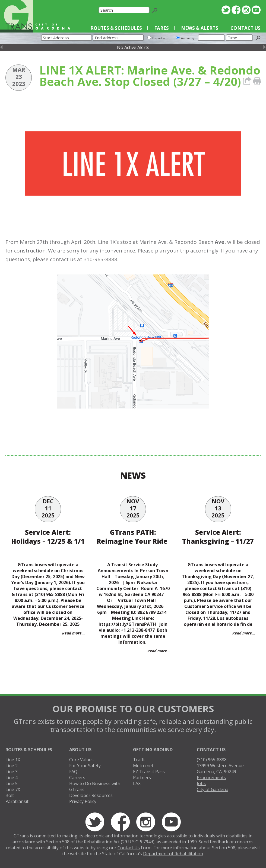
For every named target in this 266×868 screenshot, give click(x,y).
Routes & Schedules (116, 28)
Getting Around (153, 750)
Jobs (201, 783)
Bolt (10, 795)
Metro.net (143, 766)
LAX (137, 783)
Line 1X (13, 760)
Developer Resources (91, 795)
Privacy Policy (83, 801)
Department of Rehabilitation (173, 854)
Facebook (236, 10)
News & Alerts (200, 28)
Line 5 (12, 783)
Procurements (211, 778)
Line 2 (12, 766)
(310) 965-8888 (212, 760)
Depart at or (161, 38)
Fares (161, 28)
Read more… (74, 633)
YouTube (256, 10)
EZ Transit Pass (149, 772)
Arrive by (188, 38)
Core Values (81, 760)
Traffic (140, 760)
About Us (80, 750)
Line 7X (13, 789)
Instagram (246, 10)
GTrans (17, 16)
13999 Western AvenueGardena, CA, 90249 (220, 769)
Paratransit (17, 801)
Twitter (226, 10)
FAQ (73, 772)
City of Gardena (213, 789)
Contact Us (246, 28)
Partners (142, 778)
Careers (77, 778)
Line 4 (12, 778)
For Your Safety (85, 766)
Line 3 (12, 772)
